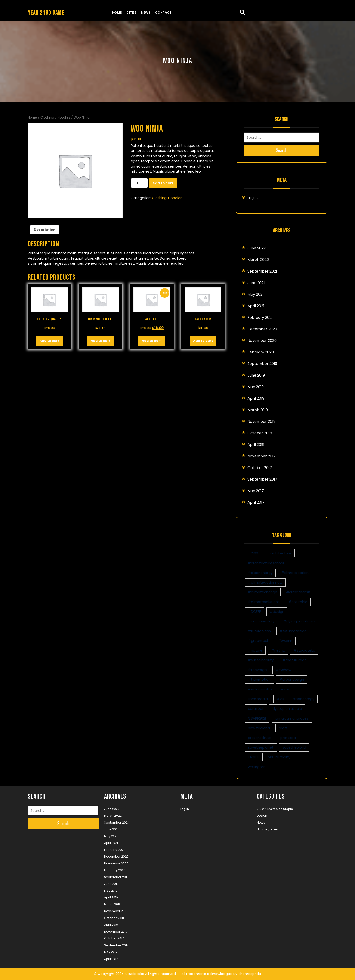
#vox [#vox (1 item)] (285, 689)
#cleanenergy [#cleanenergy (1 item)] (260, 573)
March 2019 (258, 410)
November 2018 (262, 421)
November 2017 (262, 456)
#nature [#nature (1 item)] (255, 650)
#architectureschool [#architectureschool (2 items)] (266, 563)
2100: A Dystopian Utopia (275, 809)
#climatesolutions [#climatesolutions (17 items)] (264, 602)
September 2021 (262, 271)
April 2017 (256, 502)
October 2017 (260, 468)
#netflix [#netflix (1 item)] (278, 650)
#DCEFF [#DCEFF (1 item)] (254, 611)
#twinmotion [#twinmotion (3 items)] (259, 679)
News (146, 12)
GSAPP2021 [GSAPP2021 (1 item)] (257, 718)
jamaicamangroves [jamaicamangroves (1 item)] (292, 718)
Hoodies (64, 118)
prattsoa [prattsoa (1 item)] (288, 738)
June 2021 (256, 283)
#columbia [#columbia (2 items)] (298, 602)
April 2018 (256, 445)
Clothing (47, 118)
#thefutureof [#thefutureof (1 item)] (294, 660)
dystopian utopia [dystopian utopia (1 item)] (287, 709)
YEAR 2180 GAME (46, 13)
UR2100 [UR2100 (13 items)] (254, 757)
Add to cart (163, 183)
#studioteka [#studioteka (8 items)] (304, 650)
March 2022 (258, 260)
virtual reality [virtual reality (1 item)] (279, 757)
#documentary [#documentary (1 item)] (261, 621)
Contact (163, 12)
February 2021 (260, 317)
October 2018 (260, 433)
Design (262, 816)
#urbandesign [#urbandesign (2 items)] (292, 679)
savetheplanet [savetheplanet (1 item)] (261, 747)
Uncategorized (268, 829)
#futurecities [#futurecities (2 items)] (259, 631)
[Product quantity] (139, 183)
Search (282, 150)
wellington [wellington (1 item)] (257, 767)
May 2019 (256, 387)
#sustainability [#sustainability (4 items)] (261, 660)
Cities (131, 12)
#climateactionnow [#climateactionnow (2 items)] (265, 582)
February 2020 (261, 352)
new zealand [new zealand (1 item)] (259, 728)
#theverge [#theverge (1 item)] (257, 670)
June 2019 (256, 375)
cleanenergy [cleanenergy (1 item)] (304, 699)
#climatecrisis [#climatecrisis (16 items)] (298, 592)
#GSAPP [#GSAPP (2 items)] (285, 641)
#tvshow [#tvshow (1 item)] (283, 670)
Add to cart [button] (49, 341)
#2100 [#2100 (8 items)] (253, 553)
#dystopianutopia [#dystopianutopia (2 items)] (299, 621)
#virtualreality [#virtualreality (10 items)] (260, 689)
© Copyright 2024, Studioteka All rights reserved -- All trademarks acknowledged (163, 974)
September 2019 (262, 364)
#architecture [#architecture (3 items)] (279, 553)
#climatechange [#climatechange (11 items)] (263, 592)
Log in (253, 198)
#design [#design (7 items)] (277, 611)
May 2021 (256, 294)
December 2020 (262, 329)
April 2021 (256, 306)
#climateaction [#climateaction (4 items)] (295, 573)
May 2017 (256, 491)
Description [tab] (45, 230)
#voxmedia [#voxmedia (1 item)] (258, 699)
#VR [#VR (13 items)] (280, 699)
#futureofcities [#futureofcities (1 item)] (293, 631)
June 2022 (257, 248)
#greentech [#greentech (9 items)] (259, 641)
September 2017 (262, 479)
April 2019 (256, 398)
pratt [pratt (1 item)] (283, 728)
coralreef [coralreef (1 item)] (256, 709)
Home (117, 12)
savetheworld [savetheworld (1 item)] (294, 747)
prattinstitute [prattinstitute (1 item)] (260, 738)
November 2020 (262, 341)
